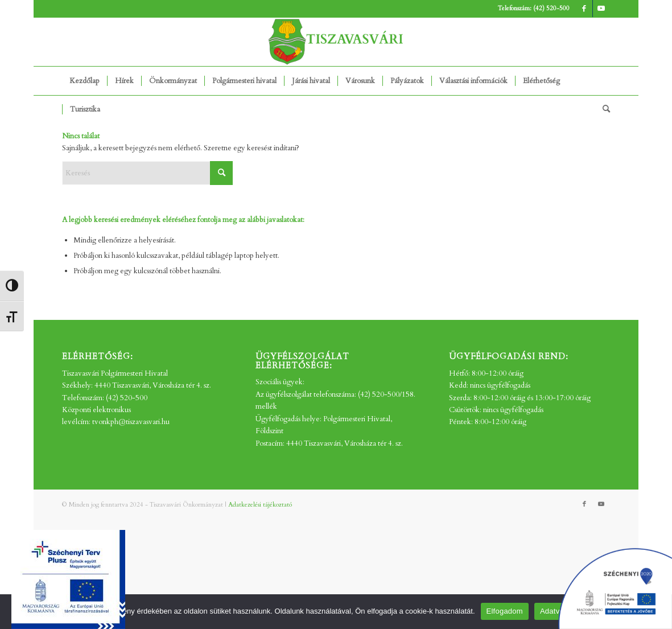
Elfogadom (505, 611)
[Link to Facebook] (584, 9)
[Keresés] (603, 109)
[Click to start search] (221, 173)
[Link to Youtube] (601, 9)
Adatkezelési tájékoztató (260, 505)
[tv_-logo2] (336, 42)
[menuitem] (84, 81)
